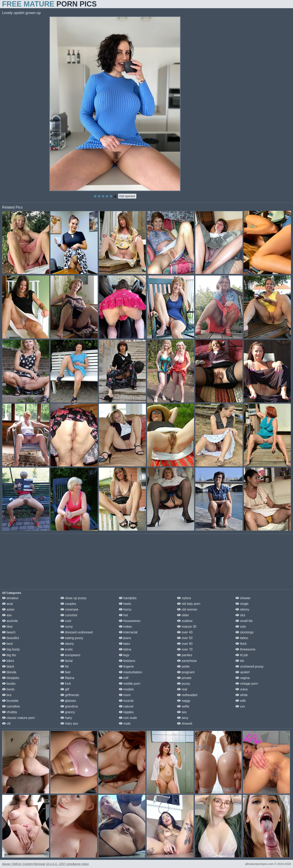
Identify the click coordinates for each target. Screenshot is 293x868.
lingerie (126, 666)
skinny (242, 609)
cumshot (69, 615)
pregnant (186, 672)
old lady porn (189, 604)
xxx (240, 706)
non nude (128, 718)
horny (125, 609)
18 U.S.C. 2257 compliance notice (67, 864)
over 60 (185, 644)
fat (65, 666)
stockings (244, 632)
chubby (10, 712)
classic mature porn (18, 718)
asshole (10, 621)
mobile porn (130, 684)
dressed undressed (77, 632)
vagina (243, 678)
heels (125, 604)
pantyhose (187, 661)
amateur (10, 598)
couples (68, 604)
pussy (184, 684)
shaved (185, 724)
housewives (130, 621)
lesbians (127, 661)
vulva (242, 689)
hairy (66, 718)
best (7, 644)
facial (67, 661)
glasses (68, 701)
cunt (66, 621)
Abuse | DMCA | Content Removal (24, 864)
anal (7, 604)
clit (6, 724)
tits (240, 661)
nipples (126, 712)
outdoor (185, 621)
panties (185, 655)
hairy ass (69, 724)
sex (182, 712)
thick (241, 644)
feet (65, 672)
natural (126, 706)
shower (243, 598)
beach (9, 632)
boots (8, 689)
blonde (9, 672)
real (182, 689)
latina (125, 649)
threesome (245, 649)
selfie (183, 706)
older (183, 615)
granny (68, 712)
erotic (67, 649)
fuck (66, 684)
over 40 (185, 632)
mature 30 (187, 627)
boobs (9, 684)
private (184, 678)
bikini (8, 661)
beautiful (10, 638)
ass (7, 615)
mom (125, 695)
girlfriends (70, 695)
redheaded (187, 695)
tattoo (242, 638)
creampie (69, 609)
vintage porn (247, 684)
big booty (11, 649)
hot (123, 615)
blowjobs (11, 678)
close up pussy (73, 598)
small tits (244, 621)
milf (124, 678)
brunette (10, 701)
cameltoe (11, 706)
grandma (69, 706)
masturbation (131, 672)
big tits (9, 655)
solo (241, 627)
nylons (184, 598)
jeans (125, 638)
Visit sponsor (127, 196)
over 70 (185, 649)
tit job (242, 655)
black (8, 666)
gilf (65, 689)
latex (125, 644)
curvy (67, 627)
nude (125, 724)
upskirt (243, 672)
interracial (128, 632)
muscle (126, 701)
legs (124, 655)
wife (241, 701)
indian (125, 627)
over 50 (185, 638)
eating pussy (72, 638)
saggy (184, 701)
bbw (7, 627)
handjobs (128, 598)
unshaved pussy (249, 666)
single (242, 604)
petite (183, 666)
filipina (67, 678)
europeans (70, 655)
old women (187, 609)
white (242, 695)
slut (240, 615)
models (126, 689)
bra (7, 695)
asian (8, 609)
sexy (183, 718)
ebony (67, 644)
